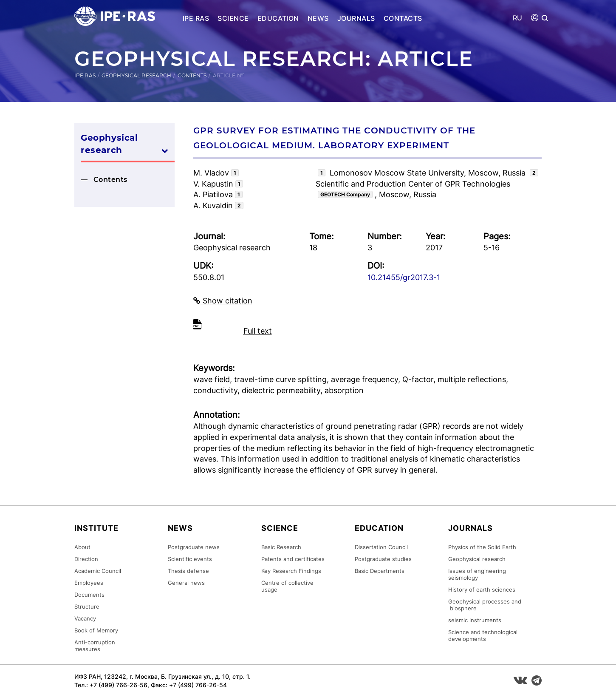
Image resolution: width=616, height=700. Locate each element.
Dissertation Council (381, 547)
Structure (87, 606)
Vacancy (85, 618)
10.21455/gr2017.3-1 (404, 277)
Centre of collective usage (287, 586)
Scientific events (190, 559)
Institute (96, 528)
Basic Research (281, 547)
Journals (356, 18)
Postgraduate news (194, 547)
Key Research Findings (291, 571)
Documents (89, 595)
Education (278, 18)
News (318, 18)
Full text (258, 331)
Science (233, 18)
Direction (86, 559)
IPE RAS (196, 18)
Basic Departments (380, 571)
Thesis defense (188, 571)
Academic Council (98, 571)
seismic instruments (475, 620)
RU (518, 18)
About (82, 547)
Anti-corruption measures (95, 646)
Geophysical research (136, 75)
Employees (89, 583)
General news (186, 583)
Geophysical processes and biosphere (485, 605)
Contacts (403, 18)
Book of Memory (96, 630)
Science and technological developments (483, 635)
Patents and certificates (293, 559)
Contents (192, 75)
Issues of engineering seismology (477, 574)
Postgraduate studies (383, 559)
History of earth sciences (482, 589)
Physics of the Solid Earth (482, 547)
